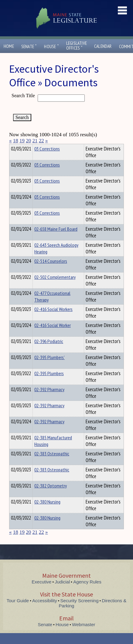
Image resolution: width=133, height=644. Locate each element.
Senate (29, 46)
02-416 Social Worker (53, 336)
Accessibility (45, 611)
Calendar (103, 46)
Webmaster (84, 635)
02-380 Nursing (47, 513)
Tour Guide (18, 611)
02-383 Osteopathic (52, 464)
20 (28, 141)
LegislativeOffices (77, 46)
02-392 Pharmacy (49, 400)
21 (35, 141)
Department (44, 148)
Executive (41, 593)
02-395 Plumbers (49, 384)
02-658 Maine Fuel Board (56, 240)
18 (16, 141)
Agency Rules (87, 593)
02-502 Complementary (55, 288)
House (51, 46)
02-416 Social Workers (53, 320)
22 (41, 141)
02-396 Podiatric (49, 352)
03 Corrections (47, 160)
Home (9, 46)
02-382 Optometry (51, 497)
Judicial (62, 593)
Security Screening (80, 611)
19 (22, 141)
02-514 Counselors (51, 272)
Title (14, 148)
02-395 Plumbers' (49, 368)
